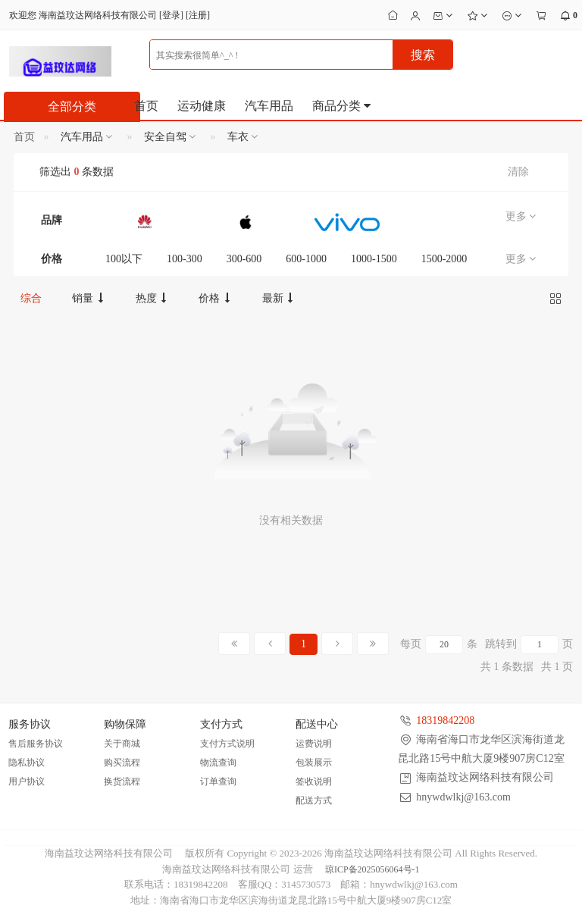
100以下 (124, 259)
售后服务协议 (36, 744)
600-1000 (306, 259)
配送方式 (314, 800)
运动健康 (202, 106)
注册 (198, 15)
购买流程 (122, 763)
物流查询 (218, 763)
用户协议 (27, 781)
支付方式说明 (227, 744)
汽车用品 (269, 106)
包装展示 (314, 763)
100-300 (185, 259)
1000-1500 (374, 259)
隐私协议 (27, 763)
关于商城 (122, 744)
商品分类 (343, 106)
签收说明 (314, 781)
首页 (146, 106)
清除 (518, 172)
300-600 (244, 259)
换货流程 (122, 781)
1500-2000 (444, 259)
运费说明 (314, 744)
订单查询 (218, 781)
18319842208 (445, 720)
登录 (171, 15)
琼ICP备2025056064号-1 (372, 869)
